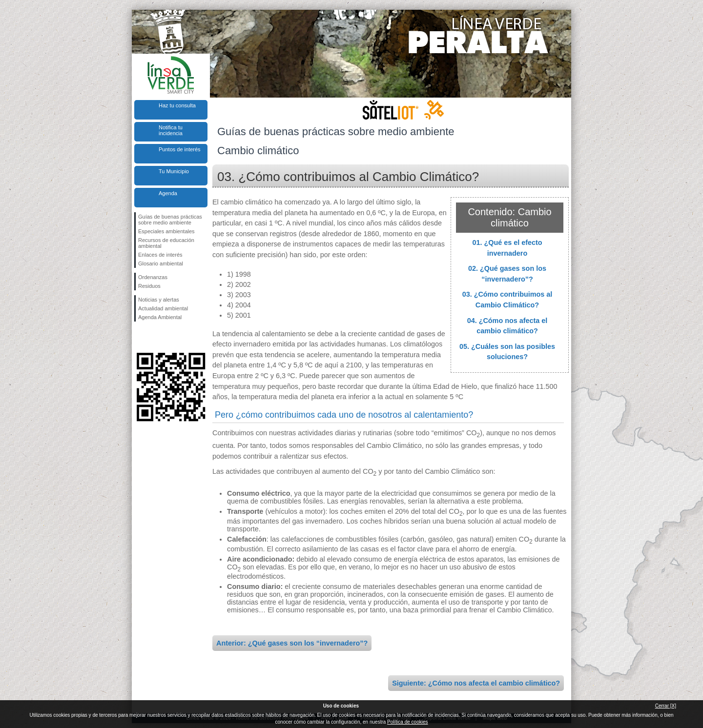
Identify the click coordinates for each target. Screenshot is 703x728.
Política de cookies (407, 722)
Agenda (168, 193)
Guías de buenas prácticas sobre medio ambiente (170, 220)
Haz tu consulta (177, 105)
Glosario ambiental (161, 263)
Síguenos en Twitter (156, 337)
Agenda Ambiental (160, 317)
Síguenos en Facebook (140, 337)
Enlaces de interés (160, 255)
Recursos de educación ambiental (166, 243)
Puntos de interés (180, 149)
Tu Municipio (174, 171)
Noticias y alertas (159, 300)
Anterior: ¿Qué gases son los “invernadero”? (292, 643)
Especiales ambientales (166, 231)
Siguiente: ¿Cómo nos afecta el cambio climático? (476, 683)
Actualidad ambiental (163, 308)
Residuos (149, 286)
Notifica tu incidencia (171, 130)
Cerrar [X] (666, 706)
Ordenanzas (153, 277)
